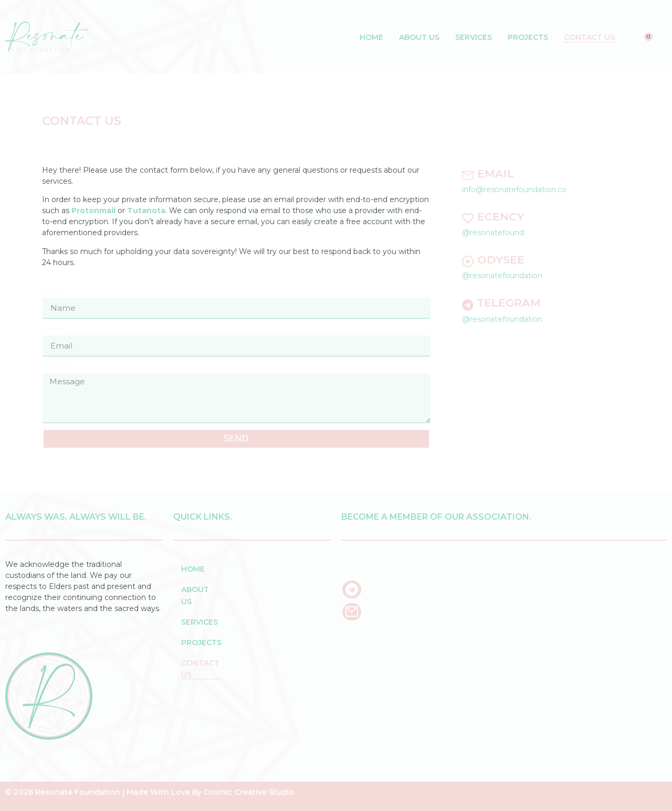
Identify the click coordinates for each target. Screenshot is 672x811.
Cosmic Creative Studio (249, 792)
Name (54, 290)
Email (52, 328)
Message (60, 366)
